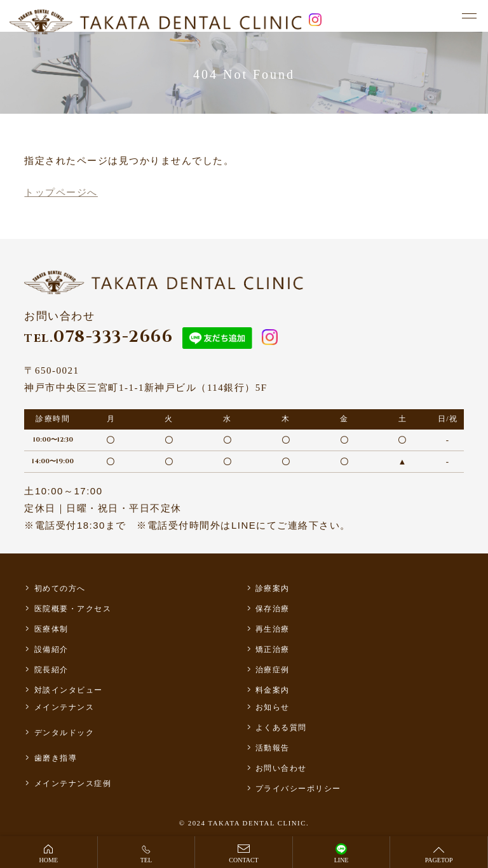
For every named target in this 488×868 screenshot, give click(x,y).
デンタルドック (64, 733)
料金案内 (273, 690)
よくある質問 (281, 728)
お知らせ (273, 707)
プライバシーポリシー (298, 789)
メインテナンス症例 (73, 783)
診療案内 (273, 588)
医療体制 (51, 629)
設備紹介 (51, 649)
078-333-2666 (98, 337)
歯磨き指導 (56, 758)
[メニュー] (469, 17)
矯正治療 (273, 649)
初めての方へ (60, 588)
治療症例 (273, 670)
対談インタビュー (69, 690)
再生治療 (273, 629)
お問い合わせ (281, 768)
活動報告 (273, 748)
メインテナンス (64, 707)
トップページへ (61, 192)
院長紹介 (51, 670)
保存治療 (273, 609)
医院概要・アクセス (73, 609)
